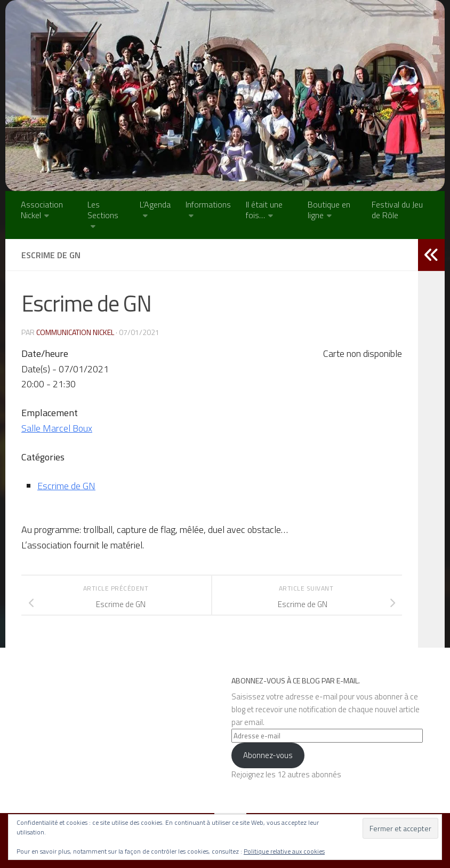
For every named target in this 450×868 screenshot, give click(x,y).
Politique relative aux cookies (284, 851)
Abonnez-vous (268, 755)
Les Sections (103, 210)
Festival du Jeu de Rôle (397, 210)
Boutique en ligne (329, 210)
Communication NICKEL (75, 332)
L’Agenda (155, 204)
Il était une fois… (264, 210)
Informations (208, 204)
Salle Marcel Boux (57, 428)
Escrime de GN (66, 486)
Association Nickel (42, 210)
